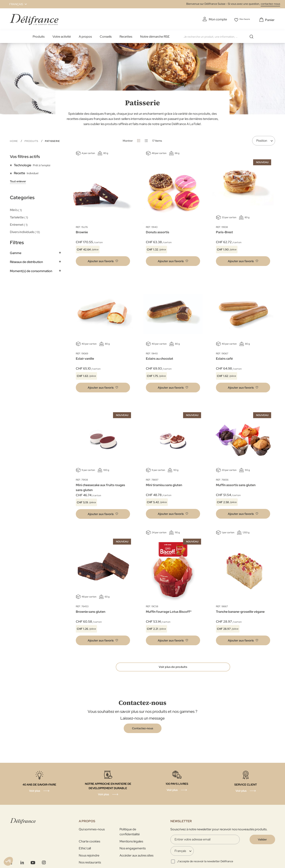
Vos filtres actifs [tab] (25, 156)
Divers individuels (25, 231)
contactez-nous (270, 4)
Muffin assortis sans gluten (236, 484)
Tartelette (19, 217)
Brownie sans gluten (91, 611)
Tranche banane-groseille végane (240, 611)
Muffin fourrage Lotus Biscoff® (169, 611)
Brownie (82, 231)
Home (14, 140)
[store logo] (34, 19)
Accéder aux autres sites (136, 857)
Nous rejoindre (89, 857)
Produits (39, 36)
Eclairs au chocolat (160, 358)
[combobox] (219, 36)
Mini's (16, 209)
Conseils (106, 36)
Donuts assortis (158, 231)
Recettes (126, 36)
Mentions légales (131, 843)
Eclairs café (224, 358)
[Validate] (262, 841)
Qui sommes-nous (92, 830)
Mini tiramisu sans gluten (164, 484)
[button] (16, 4)
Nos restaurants (90, 864)
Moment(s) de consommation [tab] (31, 270)
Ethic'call (85, 850)
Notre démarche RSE (155, 36)
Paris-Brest (224, 231)
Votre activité (62, 36)
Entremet (19, 224)
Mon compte (212, 19)
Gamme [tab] (16, 252)
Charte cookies (89, 843)
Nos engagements (133, 850)
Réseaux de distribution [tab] (26, 261)
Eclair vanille (85, 358)
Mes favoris (243, 19)
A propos (85, 36)
